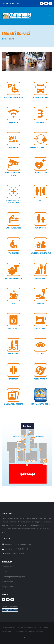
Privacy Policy (8, 567)
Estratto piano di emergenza (14, 577)
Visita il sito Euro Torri (10, 3)
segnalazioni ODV (10, 587)
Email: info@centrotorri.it (15, 554)
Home (4, 39)
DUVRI (5, 572)
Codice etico (8, 582)
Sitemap (27, 638)
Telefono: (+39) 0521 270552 (16, 549)
